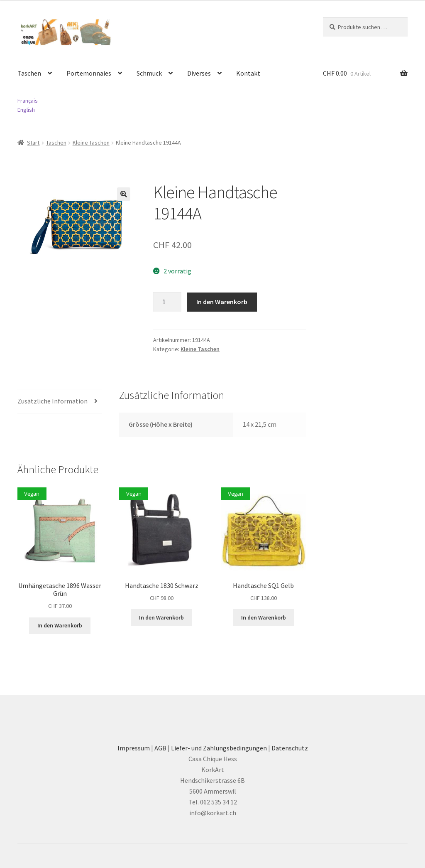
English (26, 110)
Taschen (29, 73)
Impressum (134, 748)
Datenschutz (290, 748)
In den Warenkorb (222, 302)
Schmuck (149, 73)
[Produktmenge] (167, 302)
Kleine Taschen (91, 143)
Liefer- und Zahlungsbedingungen (219, 748)
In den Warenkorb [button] (60, 625)
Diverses (199, 73)
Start (33, 143)
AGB (160, 748)
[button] (124, 194)
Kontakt (248, 73)
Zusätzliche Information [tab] (53, 401)
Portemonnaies (89, 73)
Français (28, 101)
